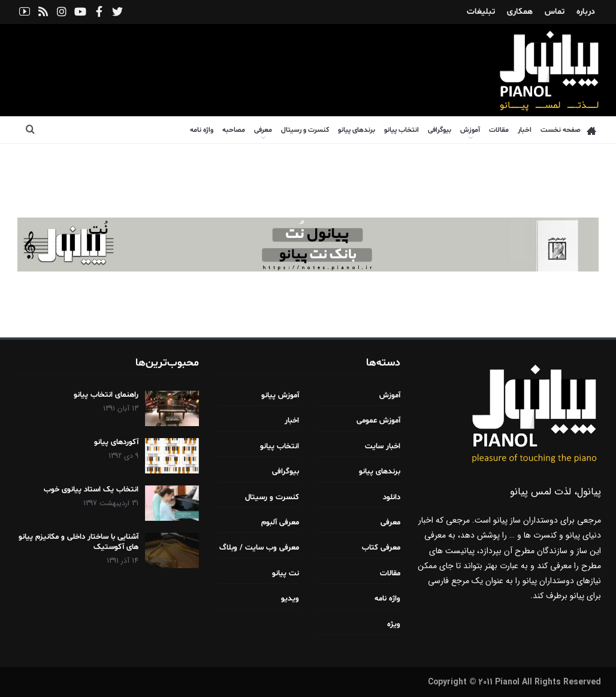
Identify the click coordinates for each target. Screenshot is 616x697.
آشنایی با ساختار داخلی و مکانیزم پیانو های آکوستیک (78, 542)
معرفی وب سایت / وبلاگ (259, 548)
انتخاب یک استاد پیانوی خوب (91, 490)
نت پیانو (286, 574)
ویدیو (290, 599)
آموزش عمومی (378, 421)
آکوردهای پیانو (116, 442)
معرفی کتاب (381, 548)
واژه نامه (202, 130)
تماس (555, 12)
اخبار (525, 130)
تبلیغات (481, 12)
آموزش (470, 130)
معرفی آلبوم (280, 523)
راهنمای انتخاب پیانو (106, 395)
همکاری (520, 12)
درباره (586, 12)
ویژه (394, 624)
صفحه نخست (568, 130)
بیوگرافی (440, 130)
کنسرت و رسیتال (305, 130)
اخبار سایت (383, 446)
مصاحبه (234, 130)
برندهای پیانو (357, 130)
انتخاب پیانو (401, 130)
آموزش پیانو (280, 396)
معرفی (263, 130)
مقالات (499, 130)
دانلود (392, 497)
